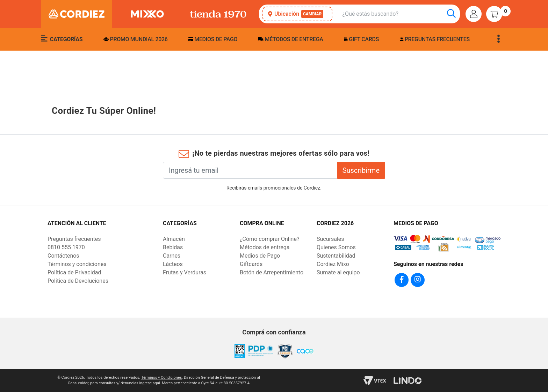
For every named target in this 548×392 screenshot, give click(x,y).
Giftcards (251, 264)
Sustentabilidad (336, 256)
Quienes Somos (336, 247)
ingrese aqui (150, 383)
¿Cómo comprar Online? (269, 239)
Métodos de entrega (291, 39)
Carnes (172, 256)
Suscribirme (361, 170)
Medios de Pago (260, 256)
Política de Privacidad (74, 272)
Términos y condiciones (77, 264)
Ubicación (296, 14)
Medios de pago (213, 39)
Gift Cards (361, 39)
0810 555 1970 (66, 247)
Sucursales (330, 239)
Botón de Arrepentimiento (272, 272)
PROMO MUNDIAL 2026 (136, 39)
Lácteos (173, 264)
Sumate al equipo (338, 272)
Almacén (174, 239)
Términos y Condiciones (161, 378)
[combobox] (401, 14)
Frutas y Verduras (185, 272)
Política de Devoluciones (78, 281)
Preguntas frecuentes (435, 39)
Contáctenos (63, 256)
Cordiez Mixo (333, 264)
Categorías (62, 39)
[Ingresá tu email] (250, 170)
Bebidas (173, 247)
